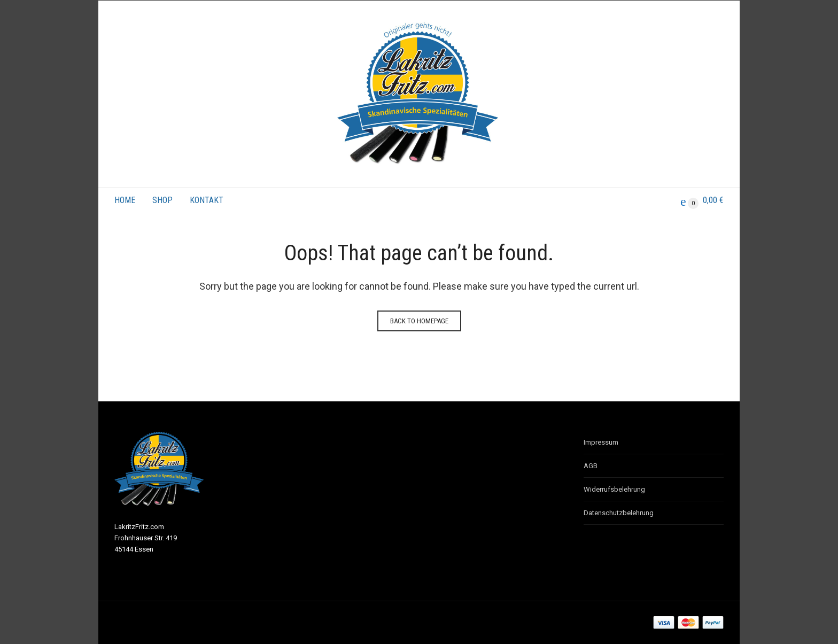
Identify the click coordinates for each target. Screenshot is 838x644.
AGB (591, 466)
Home (125, 200)
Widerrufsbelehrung (614, 489)
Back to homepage (419, 321)
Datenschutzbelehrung (619, 513)
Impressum (601, 442)
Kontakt (207, 200)
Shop (162, 200)
